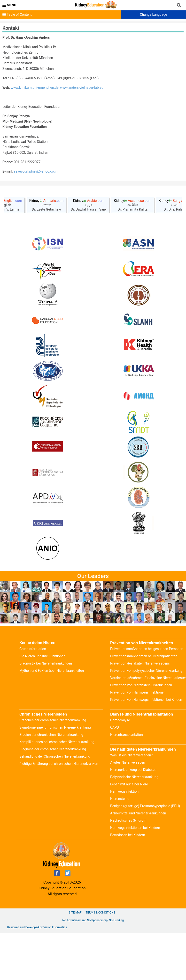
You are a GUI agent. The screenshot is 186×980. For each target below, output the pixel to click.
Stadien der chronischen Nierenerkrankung (51, 782)
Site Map (75, 959)
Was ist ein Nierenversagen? (131, 802)
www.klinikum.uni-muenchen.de (35, 88)
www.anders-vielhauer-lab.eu (82, 88)
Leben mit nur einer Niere (129, 831)
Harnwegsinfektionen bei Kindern (135, 875)
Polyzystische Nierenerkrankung (134, 824)
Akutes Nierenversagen (128, 809)
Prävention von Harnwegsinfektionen (138, 739)
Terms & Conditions (100, 959)
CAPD (115, 774)
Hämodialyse (120, 767)
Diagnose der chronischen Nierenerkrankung (53, 796)
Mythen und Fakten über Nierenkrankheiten (52, 717)
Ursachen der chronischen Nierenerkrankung (53, 767)
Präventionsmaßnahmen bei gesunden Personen (147, 696)
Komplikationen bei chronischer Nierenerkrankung (57, 789)
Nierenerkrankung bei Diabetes (133, 817)
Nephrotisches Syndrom (128, 867)
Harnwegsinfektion (124, 838)
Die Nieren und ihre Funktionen (42, 703)
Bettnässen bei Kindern (128, 882)
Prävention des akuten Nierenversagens (140, 710)
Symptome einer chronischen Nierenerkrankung (55, 774)
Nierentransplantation (127, 782)
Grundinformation (33, 696)
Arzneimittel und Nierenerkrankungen (138, 860)
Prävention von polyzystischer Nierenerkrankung (146, 717)
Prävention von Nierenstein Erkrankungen (141, 732)
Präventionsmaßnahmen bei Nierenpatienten (144, 703)
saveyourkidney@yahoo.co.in (36, 171)
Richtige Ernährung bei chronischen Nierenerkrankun (59, 811)
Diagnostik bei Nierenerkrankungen (46, 710)
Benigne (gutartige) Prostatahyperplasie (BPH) (145, 853)
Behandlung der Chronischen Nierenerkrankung (55, 803)
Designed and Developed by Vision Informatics (37, 974)
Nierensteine (120, 846)
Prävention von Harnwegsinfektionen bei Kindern (147, 746)
